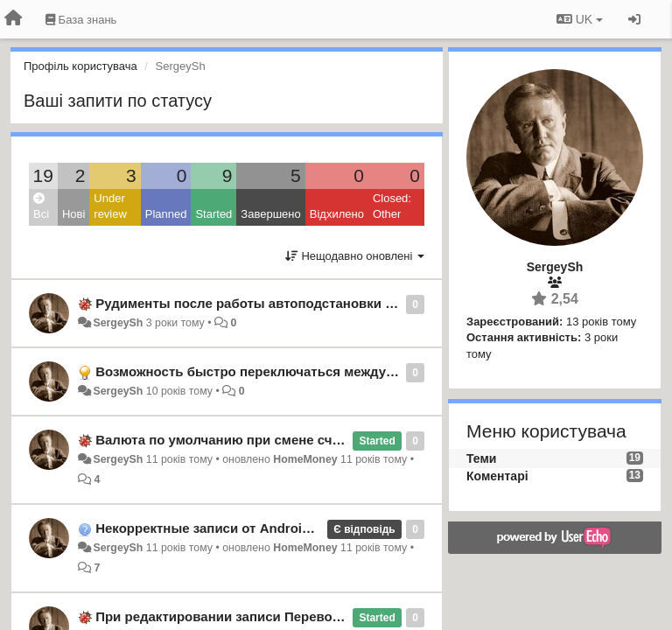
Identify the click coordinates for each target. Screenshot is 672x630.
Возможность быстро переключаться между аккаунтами (280, 371)
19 (43, 175)
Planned (166, 214)
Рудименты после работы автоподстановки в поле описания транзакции (333, 303)
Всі (41, 207)
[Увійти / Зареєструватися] (634, 19)
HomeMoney (305, 459)
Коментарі (497, 476)
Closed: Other (392, 206)
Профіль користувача (80, 66)
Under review (110, 206)
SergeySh (118, 323)
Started (213, 214)
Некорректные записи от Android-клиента (231, 528)
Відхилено (337, 214)
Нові (73, 214)
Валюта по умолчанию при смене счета (224, 440)
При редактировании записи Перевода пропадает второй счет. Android (326, 616)
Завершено (270, 214)
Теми (481, 458)
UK (580, 19)
